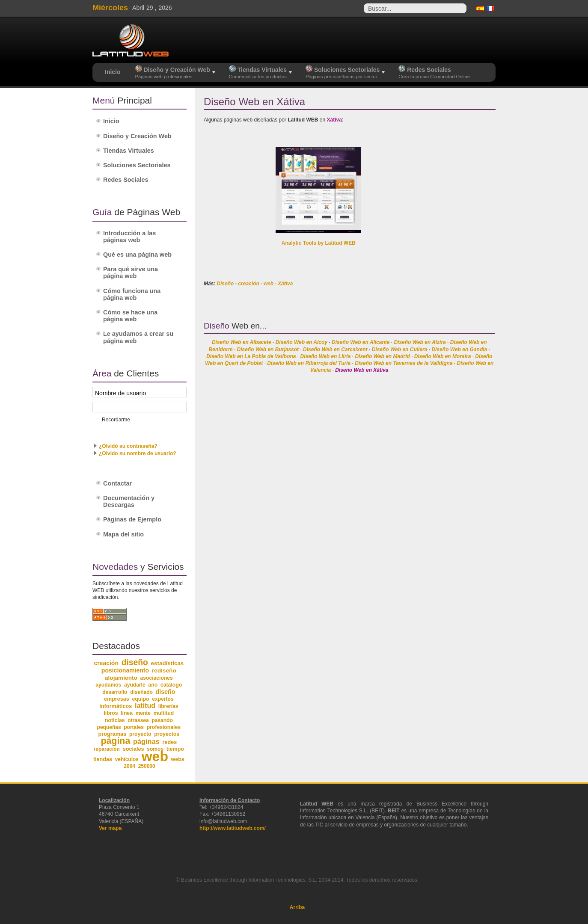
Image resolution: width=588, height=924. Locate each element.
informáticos (116, 706)
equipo (140, 699)
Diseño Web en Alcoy (301, 342)
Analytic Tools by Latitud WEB (319, 243)
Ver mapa (110, 828)
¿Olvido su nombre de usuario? (138, 453)
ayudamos (108, 685)
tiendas (103, 759)
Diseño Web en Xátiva (362, 370)
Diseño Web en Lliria (326, 356)
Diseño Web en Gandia (459, 349)
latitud (145, 706)
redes (169, 742)
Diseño (225, 284)
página (115, 741)
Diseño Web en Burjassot (268, 349)
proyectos (167, 734)
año (153, 685)
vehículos (127, 759)
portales (134, 727)
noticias (115, 720)
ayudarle (135, 685)
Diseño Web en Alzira (420, 342)
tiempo (175, 749)
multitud (164, 713)
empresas (117, 699)
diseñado (141, 692)
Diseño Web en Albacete (242, 342)
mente (143, 713)
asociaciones (157, 678)
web (269, 284)
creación (248, 284)
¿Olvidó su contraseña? (128, 446)
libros (111, 713)
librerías (168, 706)
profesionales (164, 727)
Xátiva (285, 284)
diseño (135, 662)
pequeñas (109, 727)
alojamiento (121, 678)
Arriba (297, 907)
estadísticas (168, 663)
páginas (146, 741)
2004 (129, 766)
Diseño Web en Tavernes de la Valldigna (404, 363)
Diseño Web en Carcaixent (335, 349)
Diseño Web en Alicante (361, 342)
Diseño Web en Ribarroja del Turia (309, 363)
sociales (134, 749)
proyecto (140, 734)
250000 (147, 766)
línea (127, 713)
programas (112, 734)
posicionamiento (125, 670)
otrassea (138, 720)
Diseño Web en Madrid (382, 356)
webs (178, 759)
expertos (163, 699)
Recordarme (116, 420)
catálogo (171, 685)
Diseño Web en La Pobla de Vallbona (251, 356)
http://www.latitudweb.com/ (233, 828)
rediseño (164, 671)
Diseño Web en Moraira (442, 356)
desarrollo (115, 692)
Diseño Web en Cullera (400, 349)
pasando (162, 720)
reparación (107, 749)
